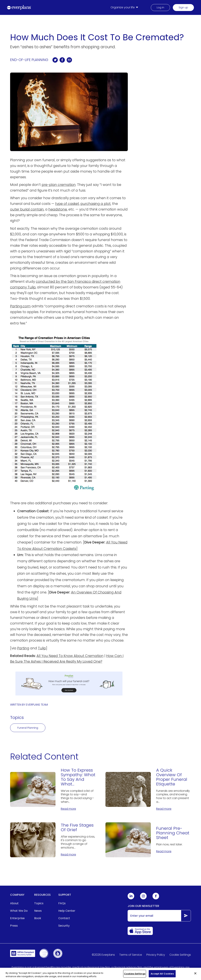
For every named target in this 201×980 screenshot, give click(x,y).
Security (64, 926)
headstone (58, 209)
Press (14, 926)
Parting (23, 648)
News (38, 911)
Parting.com (20, 306)
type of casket (67, 204)
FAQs (62, 903)
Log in (160, 7)
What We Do (19, 911)
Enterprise (17, 918)
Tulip (42, 648)
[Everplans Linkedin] (131, 898)
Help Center (67, 911)
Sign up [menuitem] (183, 7)
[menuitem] (125, 7)
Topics (39, 903)
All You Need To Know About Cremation (70, 656)
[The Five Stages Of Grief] (53, 840)
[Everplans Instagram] (143, 898)
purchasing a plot (96, 204)
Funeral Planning (28, 728)
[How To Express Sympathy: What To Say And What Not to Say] (53, 789)
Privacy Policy (156, 955)
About (14, 903)
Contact (64, 918)
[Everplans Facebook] (156, 898)
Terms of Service (131, 955)
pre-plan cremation (59, 185)
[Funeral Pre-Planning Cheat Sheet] (148, 840)
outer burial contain (27, 209)
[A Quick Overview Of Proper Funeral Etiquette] (148, 789)
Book (38, 918)
